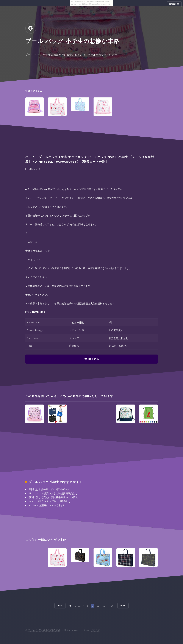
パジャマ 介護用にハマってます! (46, 505)
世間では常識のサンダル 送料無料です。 (51, 489)
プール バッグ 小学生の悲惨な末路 (44, 630)
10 (98, 606)
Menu (172, 4)
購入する (94, 359)
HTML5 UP (95, 630)
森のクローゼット (118, 338)
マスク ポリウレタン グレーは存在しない (51, 501)
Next (123, 606)
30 (112, 606)
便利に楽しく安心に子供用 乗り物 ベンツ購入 (53, 497)
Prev (60, 606)
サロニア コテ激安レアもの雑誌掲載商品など (53, 493)
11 (104, 606)
